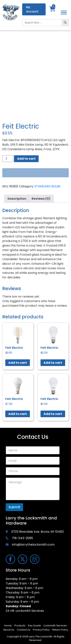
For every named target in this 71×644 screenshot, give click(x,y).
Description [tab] (17, 199)
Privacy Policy (41, 630)
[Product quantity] (8, 159)
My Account (32, 9)
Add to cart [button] (18, 363)
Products (20, 626)
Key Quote (34, 626)
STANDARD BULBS (47, 186)
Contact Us (24, 630)
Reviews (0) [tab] (41, 199)
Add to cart (26, 159)
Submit (14, 507)
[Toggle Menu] (64, 12)
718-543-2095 (22, 538)
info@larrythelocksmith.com (33, 545)
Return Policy (60, 630)
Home (8, 626)
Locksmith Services (55, 626)
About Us (9, 630)
